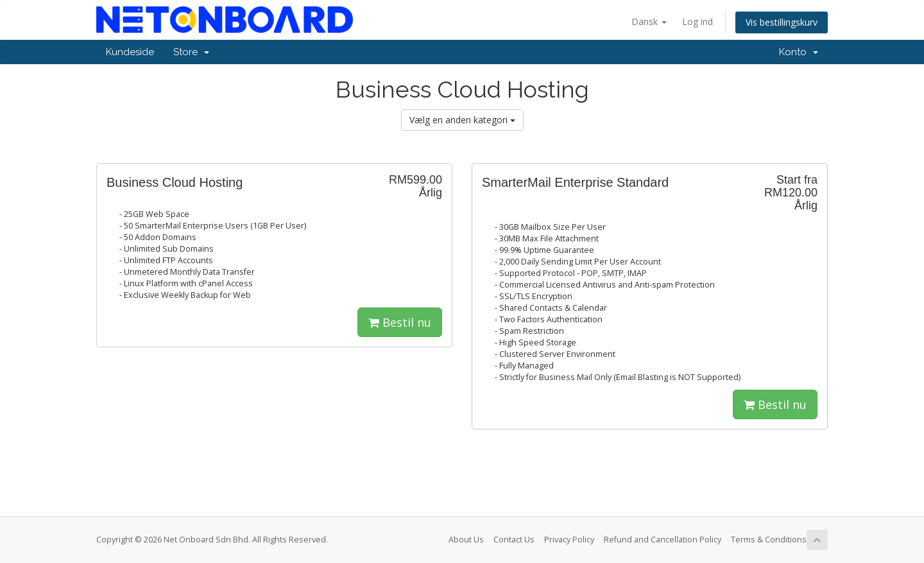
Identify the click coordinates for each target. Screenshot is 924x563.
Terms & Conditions (769, 540)
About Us (466, 540)
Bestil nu (400, 322)
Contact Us (514, 540)
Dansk (649, 22)
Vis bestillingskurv (782, 22)
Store (191, 52)
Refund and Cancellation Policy (663, 540)
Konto (799, 52)
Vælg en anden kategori (462, 120)
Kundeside (130, 52)
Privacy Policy (569, 540)
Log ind (697, 22)
